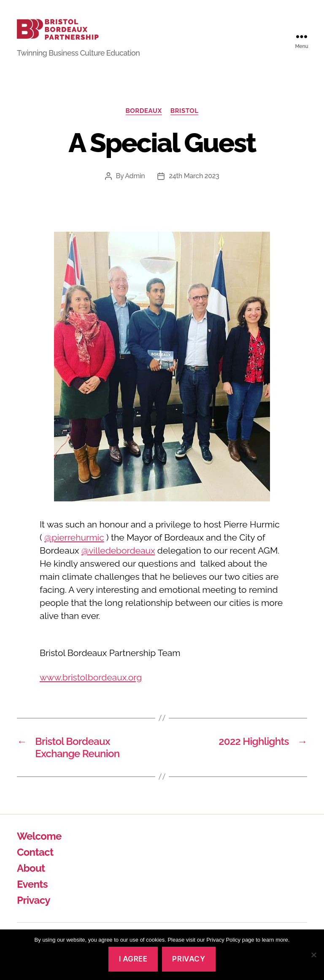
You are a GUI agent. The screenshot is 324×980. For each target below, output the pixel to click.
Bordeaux (144, 120)
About (31, 878)
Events (32, 894)
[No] (313, 955)
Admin (135, 186)
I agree (133, 959)
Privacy (34, 910)
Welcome (39, 846)
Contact (35, 862)
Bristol (185, 120)
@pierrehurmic (74, 548)
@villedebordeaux (118, 561)
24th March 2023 (194, 186)
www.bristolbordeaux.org (91, 687)
